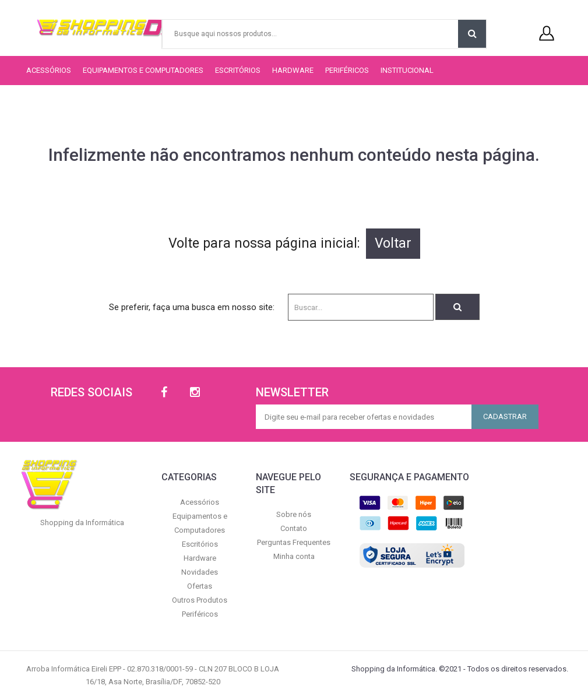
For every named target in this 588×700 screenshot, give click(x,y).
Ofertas (200, 586)
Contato (294, 528)
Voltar (393, 243)
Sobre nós (294, 514)
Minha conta (294, 556)
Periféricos (347, 70)
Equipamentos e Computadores (143, 70)
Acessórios (49, 70)
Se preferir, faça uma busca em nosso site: (192, 307)
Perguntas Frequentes (294, 542)
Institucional (407, 70)
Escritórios (238, 70)
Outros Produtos (200, 600)
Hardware (293, 70)
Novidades (200, 572)
